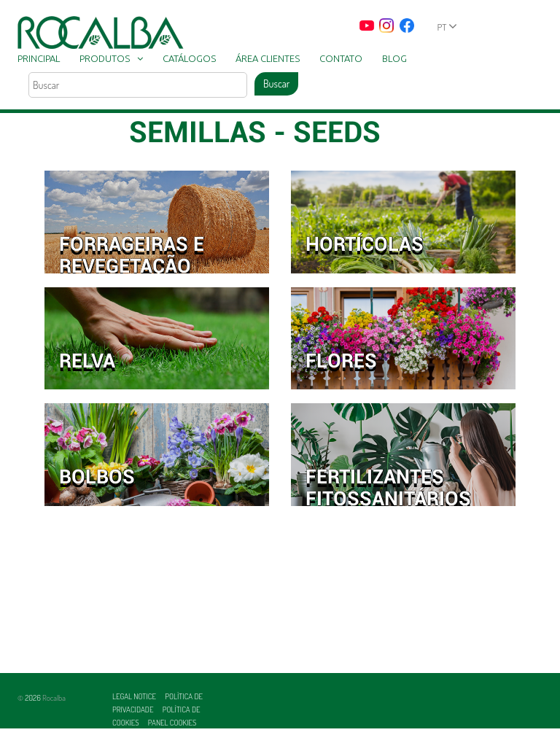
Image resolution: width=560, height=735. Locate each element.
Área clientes (268, 58)
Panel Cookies (172, 723)
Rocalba (54, 698)
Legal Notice (135, 696)
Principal (39, 58)
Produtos (105, 58)
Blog (394, 58)
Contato (341, 58)
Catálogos (189, 58)
